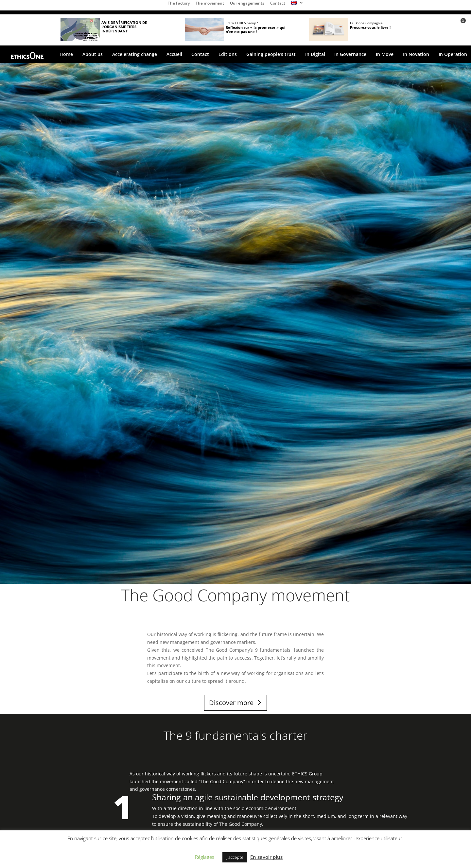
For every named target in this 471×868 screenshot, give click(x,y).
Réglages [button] (205, 857)
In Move (385, 55)
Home (66, 55)
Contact (278, 4)
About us (93, 55)
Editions (228, 55)
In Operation (453, 55)
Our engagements (247, 4)
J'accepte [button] (235, 857)
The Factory (179, 4)
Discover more (231, 703)
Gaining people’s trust (271, 55)
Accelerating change (135, 55)
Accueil (174, 55)
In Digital (315, 55)
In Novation (416, 55)
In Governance (350, 55)
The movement (210, 4)
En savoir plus (266, 857)
